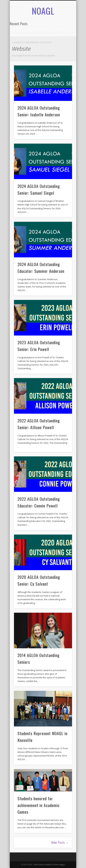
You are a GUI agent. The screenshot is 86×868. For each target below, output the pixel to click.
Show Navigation (63, 38)
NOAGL (43, 11)
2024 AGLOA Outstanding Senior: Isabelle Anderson (37, 29)
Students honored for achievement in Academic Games (39, 805)
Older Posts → (60, 842)
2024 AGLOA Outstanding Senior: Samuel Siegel (35, 36)
